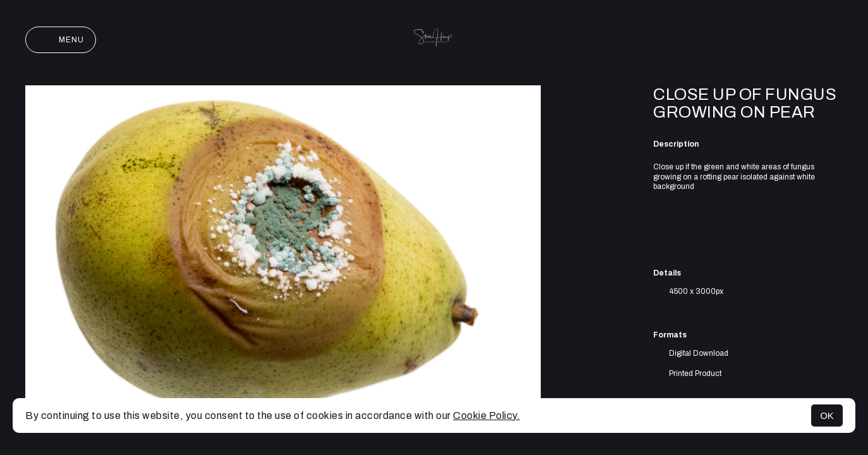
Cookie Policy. (486, 416)
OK (827, 416)
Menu (61, 40)
